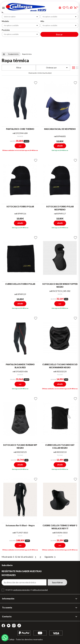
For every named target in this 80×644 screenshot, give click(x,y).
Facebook (3, 626)
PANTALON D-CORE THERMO (20, 129)
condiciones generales (21, 590)
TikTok (19, 626)
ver (20, 146)
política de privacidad (40, 590)
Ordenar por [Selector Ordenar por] (57, 68)
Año (42, 21)
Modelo (5, 21)
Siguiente (51, 557)
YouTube (9, 626)
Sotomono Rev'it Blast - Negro (20, 525)
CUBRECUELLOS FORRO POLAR (20, 284)
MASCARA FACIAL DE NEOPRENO (60, 129)
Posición (6, 30)
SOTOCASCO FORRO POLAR (20, 207)
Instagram (14, 626)
